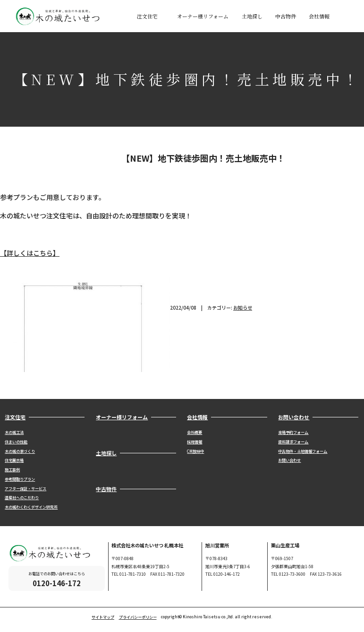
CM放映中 (195, 451)
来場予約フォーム (293, 432)
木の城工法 (14, 432)
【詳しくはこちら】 (30, 253)
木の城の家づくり (20, 451)
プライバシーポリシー (138, 617)
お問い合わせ (289, 460)
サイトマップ (103, 617)
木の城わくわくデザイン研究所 (31, 507)
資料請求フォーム (293, 442)
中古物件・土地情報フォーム (303, 451)
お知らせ (243, 307)
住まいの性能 (16, 442)
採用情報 (195, 442)
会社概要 (195, 432)
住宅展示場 (14, 460)
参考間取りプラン (20, 479)
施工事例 (12, 470)
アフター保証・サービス (25, 489)
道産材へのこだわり (22, 498)
